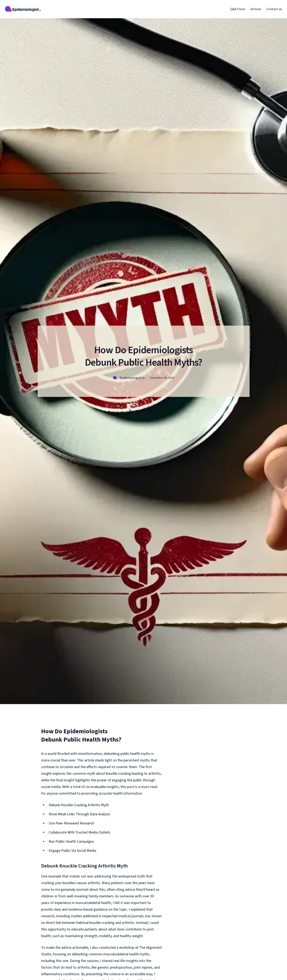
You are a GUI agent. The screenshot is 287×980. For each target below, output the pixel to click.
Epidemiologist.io (132, 378)
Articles (256, 9)
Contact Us (274, 9)
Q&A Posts (238, 9)
